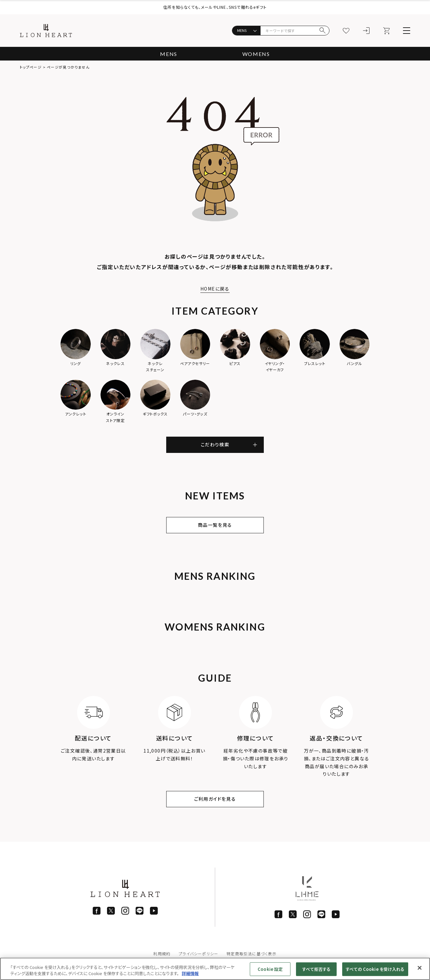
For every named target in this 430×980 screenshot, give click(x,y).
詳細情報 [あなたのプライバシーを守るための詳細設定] (190, 973)
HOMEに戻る (215, 289)
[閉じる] (420, 968)
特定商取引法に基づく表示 (251, 953)
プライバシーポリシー (198, 953)
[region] (215, 969)
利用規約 (162, 953)
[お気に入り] (346, 31)
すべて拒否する (316, 969)
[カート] (386, 31)
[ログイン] (366, 31)
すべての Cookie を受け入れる (375, 969)
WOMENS (256, 54)
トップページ (31, 67)
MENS (168, 54)
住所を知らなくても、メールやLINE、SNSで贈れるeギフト (215, 7)
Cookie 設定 (270, 969)
